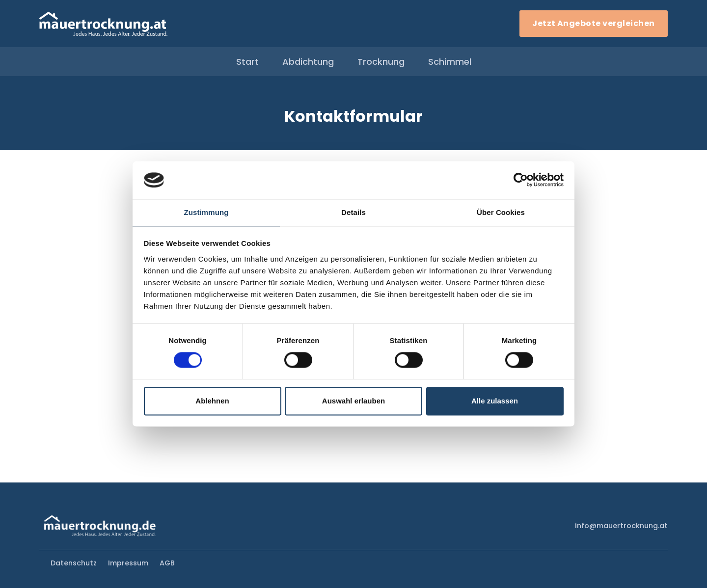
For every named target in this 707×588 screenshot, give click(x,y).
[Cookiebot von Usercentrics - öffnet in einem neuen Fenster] (521, 180)
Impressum (128, 563)
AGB (167, 563)
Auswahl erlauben (353, 401)
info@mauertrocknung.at (621, 526)
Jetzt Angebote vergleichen (593, 23)
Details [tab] (353, 212)
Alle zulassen (495, 401)
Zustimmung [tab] (206, 212)
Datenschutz (74, 563)
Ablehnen (212, 401)
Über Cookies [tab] (501, 212)
